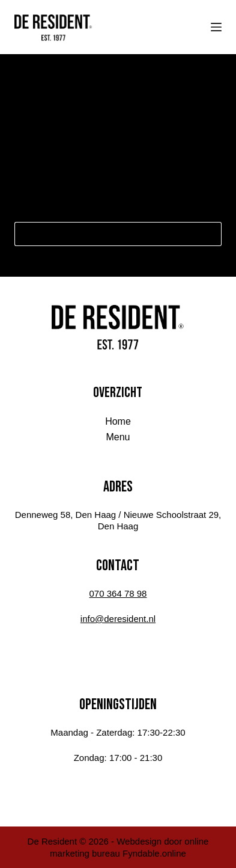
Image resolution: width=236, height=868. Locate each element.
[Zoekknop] (210, 234)
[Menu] (216, 27)
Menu (118, 437)
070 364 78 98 (118, 593)
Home (118, 421)
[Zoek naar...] (106, 234)
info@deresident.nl (118, 619)
